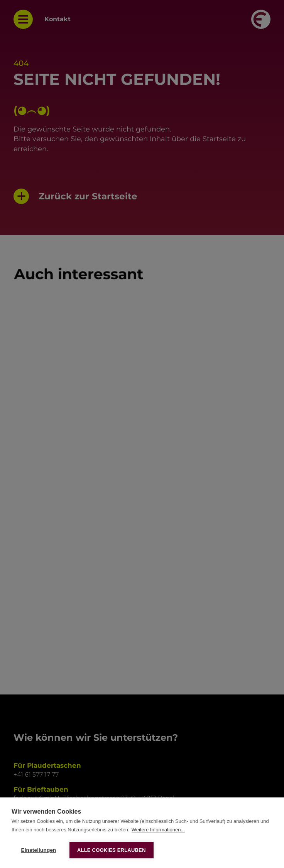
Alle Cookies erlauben (112, 850)
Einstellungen (38, 850)
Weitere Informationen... (158, 830)
